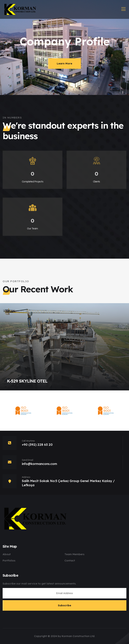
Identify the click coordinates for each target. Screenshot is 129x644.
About (7, 554)
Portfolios (9, 560)
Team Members (74, 554)
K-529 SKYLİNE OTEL (27, 381)
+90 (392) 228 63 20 (37, 445)
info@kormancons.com (39, 464)
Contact (70, 560)
